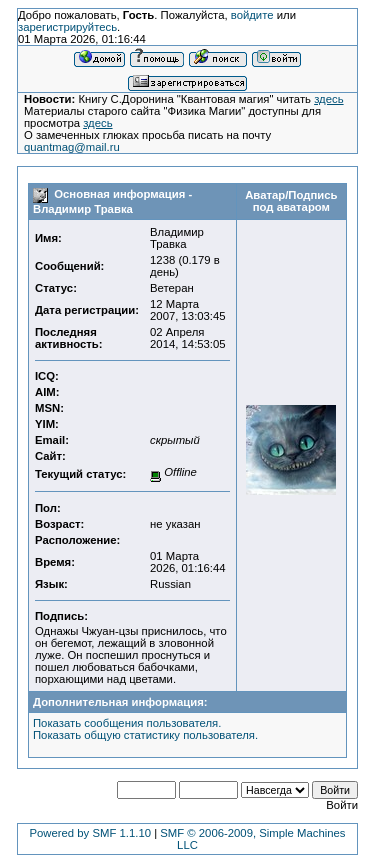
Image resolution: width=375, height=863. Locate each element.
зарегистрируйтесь (67, 27)
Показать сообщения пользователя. (127, 723)
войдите (252, 15)
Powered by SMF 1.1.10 (90, 833)
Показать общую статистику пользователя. (145, 735)
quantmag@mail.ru (72, 147)
